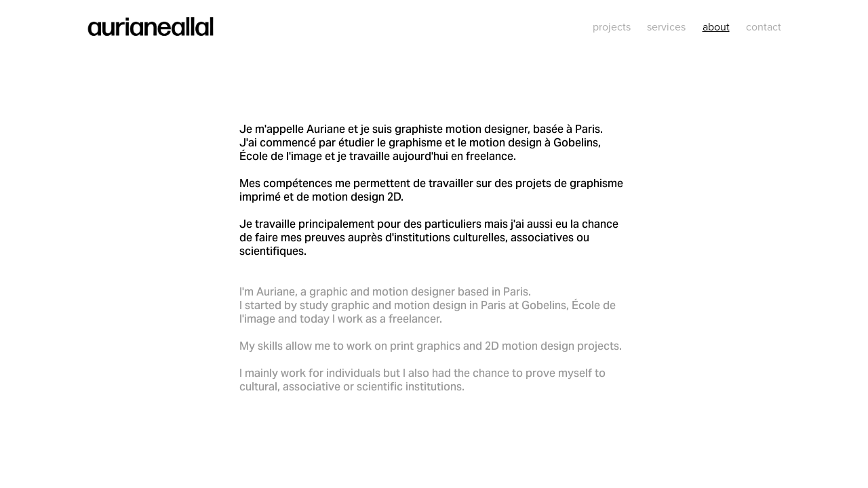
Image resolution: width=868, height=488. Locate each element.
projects (612, 26)
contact (764, 26)
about (716, 26)
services (666, 26)
